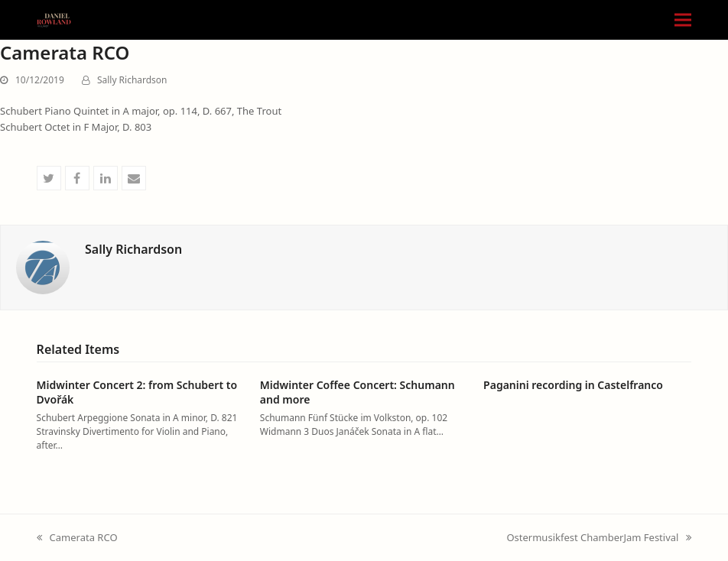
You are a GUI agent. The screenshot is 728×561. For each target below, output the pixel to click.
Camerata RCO (77, 538)
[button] (683, 20)
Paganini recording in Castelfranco (573, 385)
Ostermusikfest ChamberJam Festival (599, 538)
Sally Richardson (132, 80)
